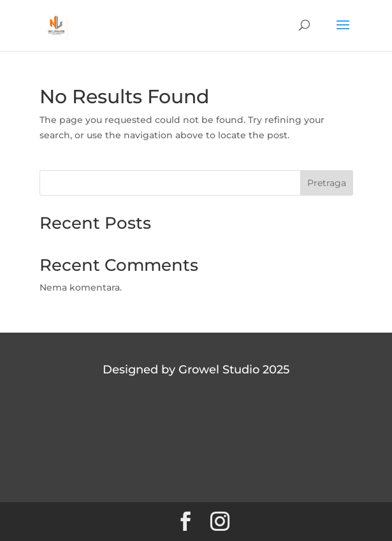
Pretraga (327, 183)
